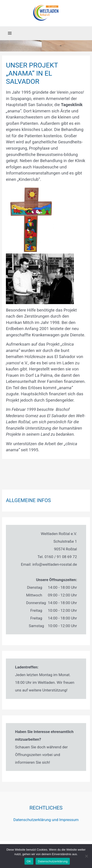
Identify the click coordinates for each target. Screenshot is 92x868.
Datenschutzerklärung (53, 861)
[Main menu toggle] (10, 33)
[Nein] (86, 856)
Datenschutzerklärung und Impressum (46, 820)
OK (29, 861)
